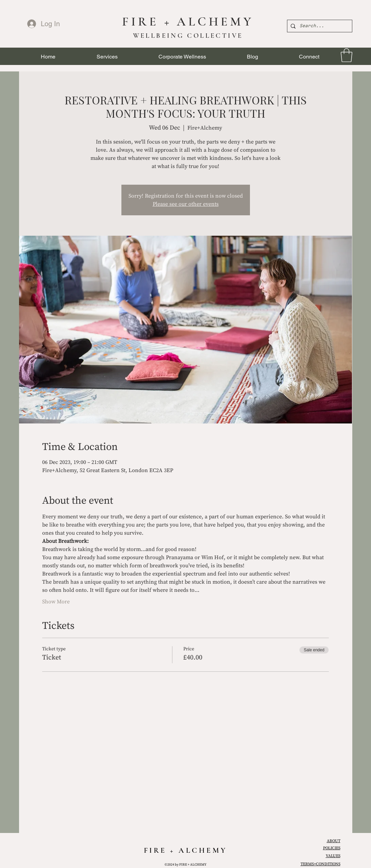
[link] (347, 55)
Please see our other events (186, 204)
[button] (107, 57)
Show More (56, 602)
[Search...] (319, 26)
